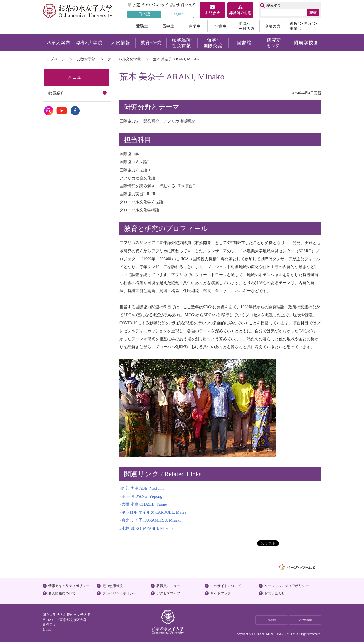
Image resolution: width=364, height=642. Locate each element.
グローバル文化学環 (124, 59)
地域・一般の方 (246, 26)
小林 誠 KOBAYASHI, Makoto (147, 528)
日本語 (144, 14)
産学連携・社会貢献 (182, 43)
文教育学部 (86, 59)
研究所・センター (275, 43)
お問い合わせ (275, 593)
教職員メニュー (168, 586)
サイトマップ (183, 5)
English (177, 14)
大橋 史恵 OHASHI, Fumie (144, 504)
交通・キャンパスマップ (148, 5)
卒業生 (220, 26)
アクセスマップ (168, 593)
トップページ (54, 59)
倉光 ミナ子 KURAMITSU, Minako (152, 520)
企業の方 (272, 26)
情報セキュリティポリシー (69, 586)
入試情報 (120, 43)
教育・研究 (151, 43)
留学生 (168, 26)
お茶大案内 (58, 43)
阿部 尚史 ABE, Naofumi (142, 488)
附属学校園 (306, 43)
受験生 (141, 26)
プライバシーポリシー (119, 593)
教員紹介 (56, 93)
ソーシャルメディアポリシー (287, 586)
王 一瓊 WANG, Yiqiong (142, 496)
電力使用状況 (113, 586)
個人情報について (62, 593)
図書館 (244, 43)
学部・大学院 (89, 43)
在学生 (194, 26)
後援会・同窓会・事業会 (303, 26)
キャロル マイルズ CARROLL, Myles (154, 512)
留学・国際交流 (213, 43)
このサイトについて (226, 586)
